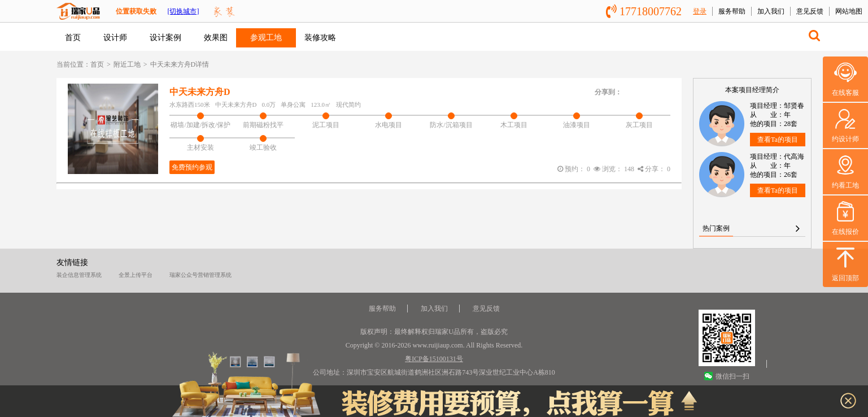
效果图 (216, 38)
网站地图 (849, 11)
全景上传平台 (136, 275)
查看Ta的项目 (778, 140)
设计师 (115, 38)
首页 (73, 38)
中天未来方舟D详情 (180, 64)
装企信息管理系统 (79, 275)
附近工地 (127, 64)
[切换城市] (183, 11)
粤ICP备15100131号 (434, 359)
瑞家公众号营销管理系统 (200, 275)
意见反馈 (810, 11)
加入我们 (771, 11)
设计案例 (165, 38)
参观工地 (266, 38)
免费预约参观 (192, 167)
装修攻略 (320, 38)
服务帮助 (732, 11)
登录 (700, 11)
